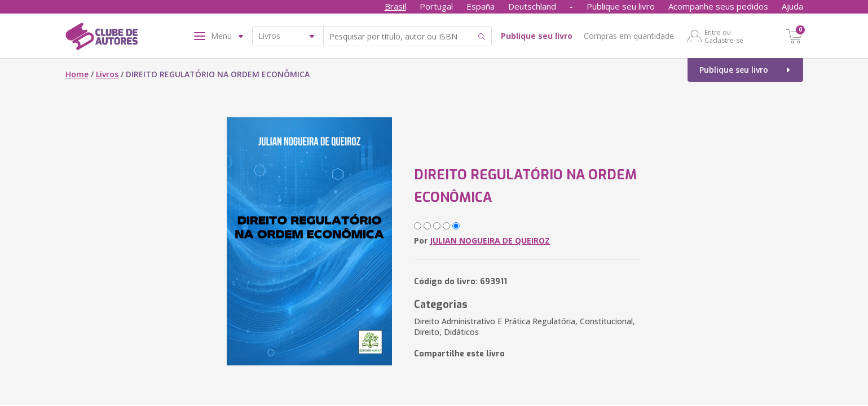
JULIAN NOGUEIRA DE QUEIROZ (490, 240)
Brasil (395, 6)
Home (77, 74)
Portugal (436, 6)
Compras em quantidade (629, 36)
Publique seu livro (621, 6)
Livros (107, 74)
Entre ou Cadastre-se (724, 36)
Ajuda (792, 6)
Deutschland (532, 6)
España (481, 6)
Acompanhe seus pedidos (718, 6)
